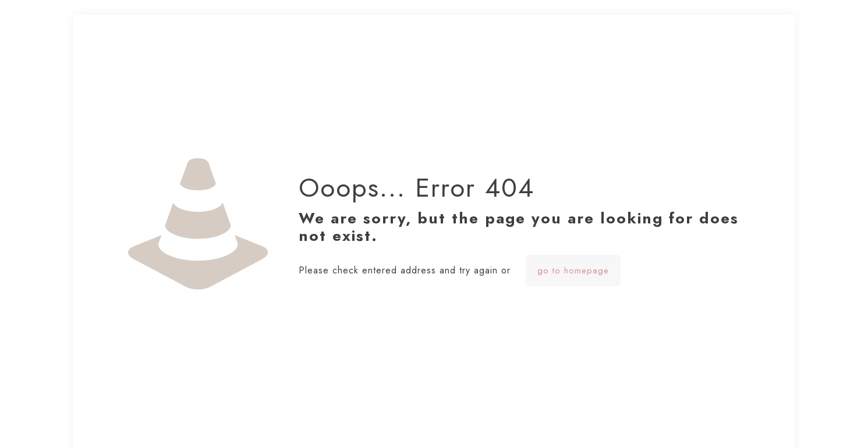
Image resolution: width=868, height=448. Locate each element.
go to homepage (573, 271)
